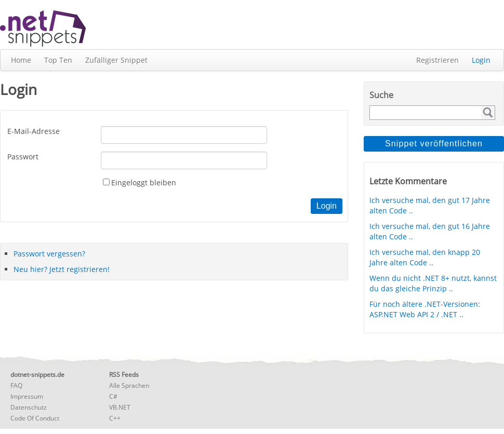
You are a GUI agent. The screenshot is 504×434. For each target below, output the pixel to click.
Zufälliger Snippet (116, 60)
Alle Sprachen (129, 385)
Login (481, 60)
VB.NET (120, 407)
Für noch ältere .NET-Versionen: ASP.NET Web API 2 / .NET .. (425, 309)
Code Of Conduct (35, 418)
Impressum (27, 396)
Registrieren (437, 60)
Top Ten (58, 60)
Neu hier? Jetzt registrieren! (62, 269)
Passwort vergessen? (49, 254)
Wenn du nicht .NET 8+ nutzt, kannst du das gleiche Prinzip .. (433, 283)
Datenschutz (29, 407)
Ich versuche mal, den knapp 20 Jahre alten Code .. (425, 257)
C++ (115, 418)
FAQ (16, 385)
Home (21, 60)
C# (113, 396)
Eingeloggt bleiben (144, 182)
